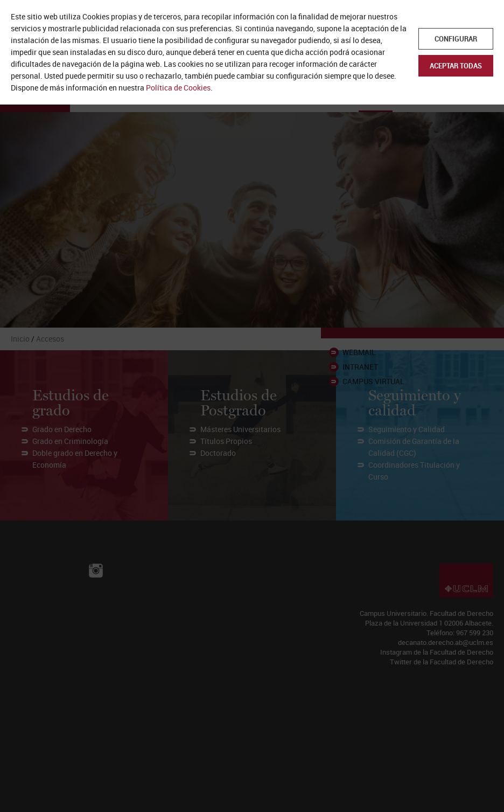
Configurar (456, 39)
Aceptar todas (456, 66)
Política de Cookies (178, 88)
